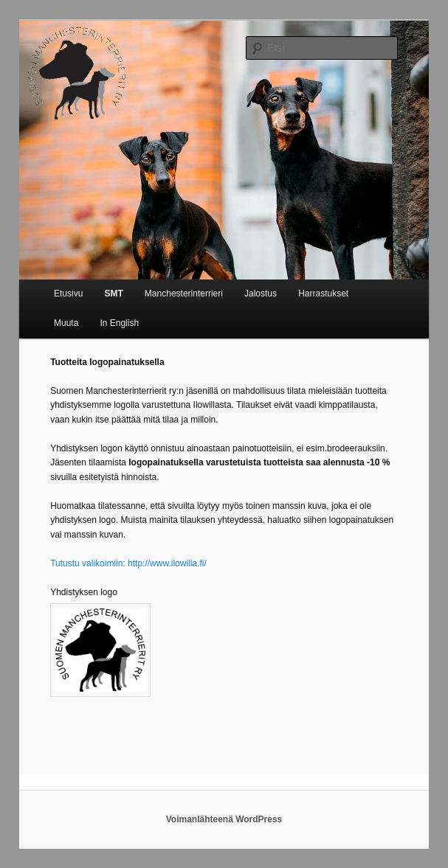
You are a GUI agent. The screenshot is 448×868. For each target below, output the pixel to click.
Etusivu (68, 294)
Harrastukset (323, 294)
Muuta (66, 323)
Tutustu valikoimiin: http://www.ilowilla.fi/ (128, 563)
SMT (113, 294)
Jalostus (261, 294)
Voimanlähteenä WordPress (224, 819)
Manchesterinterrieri (184, 294)
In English (119, 323)
